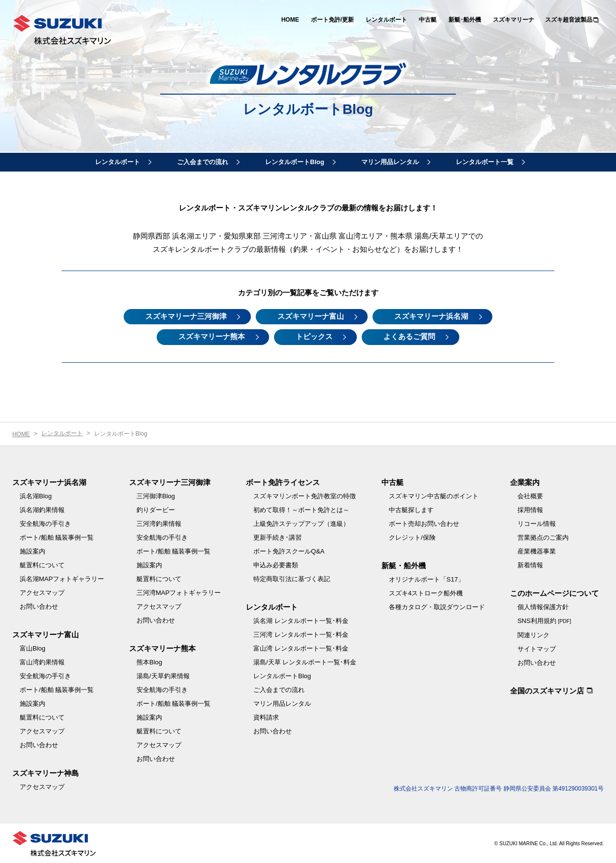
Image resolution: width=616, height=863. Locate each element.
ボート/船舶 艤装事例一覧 (57, 537)
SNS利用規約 (544, 620)
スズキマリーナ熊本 (211, 336)
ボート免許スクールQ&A (289, 551)
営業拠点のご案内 (543, 537)
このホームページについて (554, 593)
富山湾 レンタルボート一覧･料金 (301, 648)
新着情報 (530, 565)
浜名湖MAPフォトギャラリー (62, 578)
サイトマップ (537, 648)
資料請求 (266, 717)
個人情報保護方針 (543, 606)
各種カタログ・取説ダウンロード (437, 606)
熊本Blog (149, 662)
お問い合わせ (39, 606)
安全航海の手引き (45, 523)
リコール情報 (537, 523)
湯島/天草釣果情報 (163, 675)
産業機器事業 (537, 551)
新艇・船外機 (404, 565)
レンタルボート (386, 20)
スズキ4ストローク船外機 (426, 593)
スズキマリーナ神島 (46, 773)
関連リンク (533, 635)
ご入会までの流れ (203, 162)
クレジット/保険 (412, 537)
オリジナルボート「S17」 (427, 579)
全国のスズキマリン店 (547, 690)
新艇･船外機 (465, 20)
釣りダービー (156, 509)
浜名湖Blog (36, 496)
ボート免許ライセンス (283, 482)
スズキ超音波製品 (569, 20)
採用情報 (530, 509)
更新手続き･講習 (277, 537)
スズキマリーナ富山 (311, 316)
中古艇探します (411, 509)
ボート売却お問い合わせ (424, 523)
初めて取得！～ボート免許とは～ (301, 509)
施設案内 (33, 551)
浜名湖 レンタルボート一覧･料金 (301, 620)
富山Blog (33, 648)
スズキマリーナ (513, 20)
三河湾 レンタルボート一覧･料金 (301, 634)
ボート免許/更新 (332, 20)
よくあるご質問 (410, 336)
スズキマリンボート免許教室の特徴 (305, 496)
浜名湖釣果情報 (42, 509)
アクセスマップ (42, 592)
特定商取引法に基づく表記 (292, 578)
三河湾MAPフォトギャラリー (179, 592)
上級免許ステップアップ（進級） (301, 523)
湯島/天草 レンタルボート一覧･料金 (305, 662)
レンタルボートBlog (295, 162)
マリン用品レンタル (390, 162)
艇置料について (42, 565)
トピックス (314, 336)
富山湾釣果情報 (42, 662)
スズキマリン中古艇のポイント (434, 496)
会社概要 (530, 496)
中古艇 (428, 20)
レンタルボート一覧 (485, 162)
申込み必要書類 (276, 565)
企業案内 (525, 482)
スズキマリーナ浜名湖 (433, 316)
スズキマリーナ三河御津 (185, 316)
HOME (290, 20)
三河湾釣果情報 (159, 523)
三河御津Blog (156, 496)
